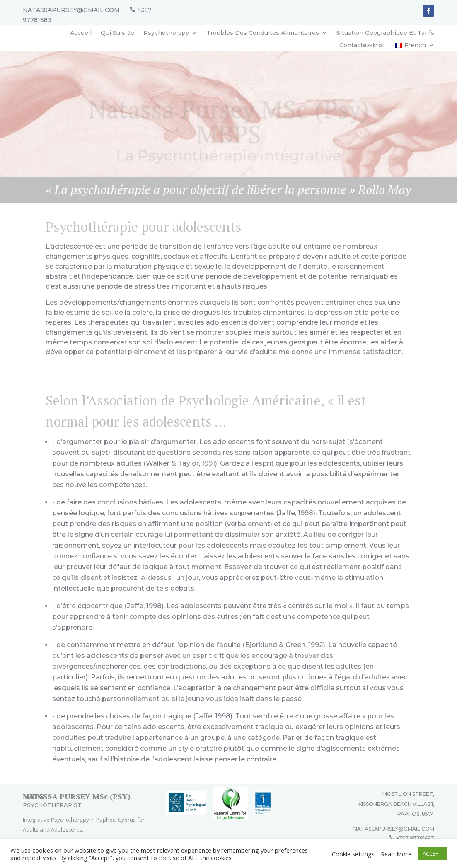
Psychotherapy (166, 33)
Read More (396, 854)
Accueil (81, 33)
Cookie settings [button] (353, 854)
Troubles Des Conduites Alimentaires (263, 33)
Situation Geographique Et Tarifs (385, 33)
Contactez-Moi (361, 46)
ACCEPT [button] (432, 853)
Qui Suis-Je (117, 33)
